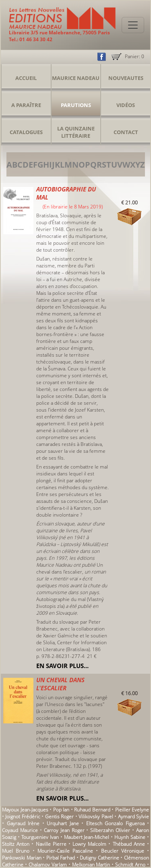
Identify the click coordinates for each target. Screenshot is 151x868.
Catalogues (26, 132)
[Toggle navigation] (133, 25)
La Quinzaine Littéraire (76, 132)
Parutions (76, 105)
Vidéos (126, 105)
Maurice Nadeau (76, 78)
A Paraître (26, 105)
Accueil (26, 78)
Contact (126, 132)
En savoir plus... (62, 666)
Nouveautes (126, 78)
